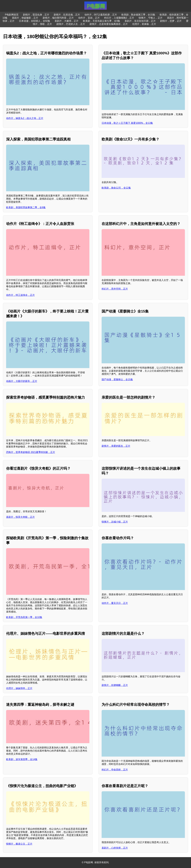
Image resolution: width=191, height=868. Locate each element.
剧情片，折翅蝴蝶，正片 (115, 685)
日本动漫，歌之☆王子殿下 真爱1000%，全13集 (127, 123)
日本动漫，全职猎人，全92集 (35, 21)
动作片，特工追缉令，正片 (20, 295)
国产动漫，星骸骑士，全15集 (117, 379)
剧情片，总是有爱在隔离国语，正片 (109, 24)
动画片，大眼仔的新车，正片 (22, 381)
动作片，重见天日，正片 (115, 603)
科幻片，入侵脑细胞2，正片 (119, 18)
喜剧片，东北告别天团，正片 (140, 21)
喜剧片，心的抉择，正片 (115, 848)
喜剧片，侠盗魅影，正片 (25, 18)
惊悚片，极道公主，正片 (19, 844)
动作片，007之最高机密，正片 (101, 15)
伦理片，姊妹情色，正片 (19, 688)
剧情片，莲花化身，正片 (36, 15)
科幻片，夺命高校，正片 (115, 770)
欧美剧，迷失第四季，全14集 (22, 759)
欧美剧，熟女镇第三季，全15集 (138, 15)
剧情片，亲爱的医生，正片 (116, 446)
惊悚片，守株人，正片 (151, 18)
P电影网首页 (12, 15)
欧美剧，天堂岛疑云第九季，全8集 (102, 21)
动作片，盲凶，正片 (89, 18)
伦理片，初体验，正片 (144, 24)
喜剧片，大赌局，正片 (67, 21)
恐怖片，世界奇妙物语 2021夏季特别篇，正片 (31, 452)
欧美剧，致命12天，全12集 (116, 188)
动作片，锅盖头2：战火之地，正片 (25, 118)
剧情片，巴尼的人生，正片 (71, 24)
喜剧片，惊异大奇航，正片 (20, 517)
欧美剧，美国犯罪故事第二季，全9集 (26, 207)
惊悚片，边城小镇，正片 (115, 522)
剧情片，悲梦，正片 (171, 21)
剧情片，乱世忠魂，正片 (67, 15)
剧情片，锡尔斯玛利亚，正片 (58, 18)
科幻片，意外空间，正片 (115, 289)
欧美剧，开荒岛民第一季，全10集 (24, 617)
